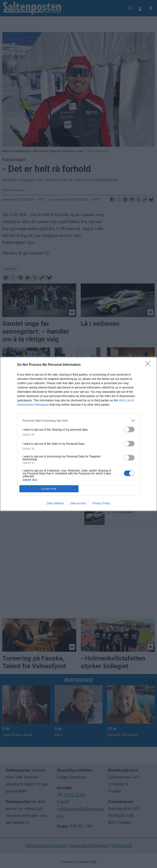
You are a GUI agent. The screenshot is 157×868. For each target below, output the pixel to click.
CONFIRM (49, 489)
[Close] (149, 365)
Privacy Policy (101, 503)
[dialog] (78, 434)
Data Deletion (55, 503)
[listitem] (78, 420)
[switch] (129, 429)
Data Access (78, 503)
